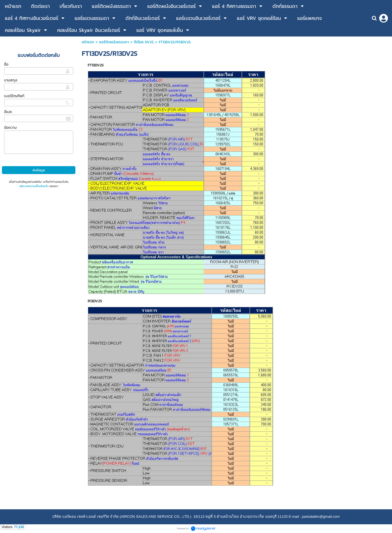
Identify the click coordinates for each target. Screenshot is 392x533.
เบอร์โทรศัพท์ (14, 96)
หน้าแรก (88, 42)
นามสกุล (11, 80)
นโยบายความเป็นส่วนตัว (34, 186)
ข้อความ (10, 128)
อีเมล (8, 112)
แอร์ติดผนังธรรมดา (114, 42)
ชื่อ (6, 64)
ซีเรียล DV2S (144, 42)
